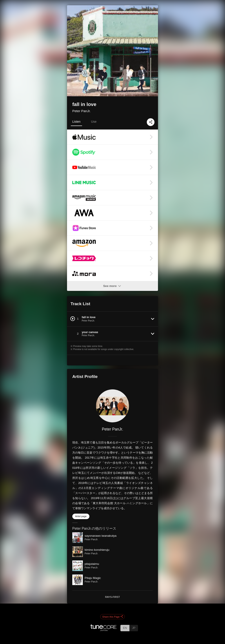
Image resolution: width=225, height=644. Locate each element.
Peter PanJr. (82, 111)
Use (94, 122)
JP (134, 628)
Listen (76, 122)
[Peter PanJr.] (112, 406)
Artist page (81, 516)
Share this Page (112, 617)
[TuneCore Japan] (104, 630)
